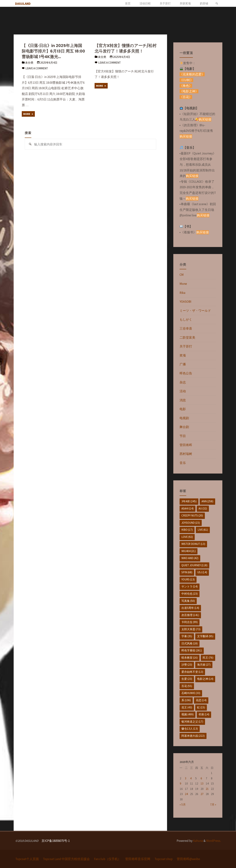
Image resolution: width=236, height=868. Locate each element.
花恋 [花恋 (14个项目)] (201, 700)
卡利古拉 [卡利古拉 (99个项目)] (190, 622)
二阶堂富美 (187, 338)
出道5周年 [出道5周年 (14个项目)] (190, 608)
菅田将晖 (186, 445)
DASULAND (24, 4)
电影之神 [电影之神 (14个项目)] (205, 679)
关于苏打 (186, 346)
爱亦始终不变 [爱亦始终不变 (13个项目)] (192, 672)
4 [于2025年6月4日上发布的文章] (191, 778)
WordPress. (214, 841)
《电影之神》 (189, 91)
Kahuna (198, 841)
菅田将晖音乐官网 (138, 859)
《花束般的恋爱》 (192, 74)
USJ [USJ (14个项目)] (202, 572)
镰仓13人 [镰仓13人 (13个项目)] (190, 729)
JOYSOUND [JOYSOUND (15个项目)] (191, 523)
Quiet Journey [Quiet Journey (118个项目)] (194, 565)
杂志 (183, 382)
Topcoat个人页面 (27, 859)
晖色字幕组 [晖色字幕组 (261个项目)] (192, 650)
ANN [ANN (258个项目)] (207, 501)
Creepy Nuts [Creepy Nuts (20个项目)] (192, 515)
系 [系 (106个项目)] (186, 700)
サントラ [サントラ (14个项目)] (190, 586)
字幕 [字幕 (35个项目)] (187, 636)
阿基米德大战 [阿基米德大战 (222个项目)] (193, 736)
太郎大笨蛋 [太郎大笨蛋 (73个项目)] (191, 629)
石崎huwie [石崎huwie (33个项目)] (191, 693)
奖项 (183, 355)
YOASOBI (185, 302)
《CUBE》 (186, 80)
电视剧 (184, 418)
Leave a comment (37, 68)
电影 (183, 409)
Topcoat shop (164, 859)
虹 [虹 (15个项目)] (201, 707)
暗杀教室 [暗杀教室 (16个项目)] (190, 658)
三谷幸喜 (186, 328)
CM (182, 275)
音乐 (183, 463)
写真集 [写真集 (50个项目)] (188, 601)
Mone (183, 284)
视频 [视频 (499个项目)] (188, 714)
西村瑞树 (186, 454)
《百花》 (186, 97)
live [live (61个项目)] (203, 530)
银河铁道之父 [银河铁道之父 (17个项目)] (192, 722)
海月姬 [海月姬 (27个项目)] (204, 665)
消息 (183, 400)
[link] (217, 4)
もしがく (186, 319)
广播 (183, 364)
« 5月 (183, 804)
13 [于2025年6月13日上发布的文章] (202, 783)
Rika (182, 293)
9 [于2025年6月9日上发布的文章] (181, 783)
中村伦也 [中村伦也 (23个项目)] (190, 594)
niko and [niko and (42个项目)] (190, 558)
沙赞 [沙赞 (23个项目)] (187, 665)
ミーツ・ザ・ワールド (195, 311)
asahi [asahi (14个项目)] (188, 508)
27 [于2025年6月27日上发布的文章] (202, 794)
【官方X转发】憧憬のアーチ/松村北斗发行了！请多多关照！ (126, 48)
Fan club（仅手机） (108, 859)
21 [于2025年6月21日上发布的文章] (207, 789)
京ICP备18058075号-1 (56, 841)
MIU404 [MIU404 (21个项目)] (189, 551)
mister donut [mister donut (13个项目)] (193, 544)
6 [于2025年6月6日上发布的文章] (201, 778)
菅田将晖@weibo (189, 859)
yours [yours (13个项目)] (188, 579)
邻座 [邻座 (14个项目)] (204, 714)
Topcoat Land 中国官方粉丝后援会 (67, 859)
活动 (183, 391)
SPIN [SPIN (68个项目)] (187, 572)
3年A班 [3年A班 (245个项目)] (189, 501)
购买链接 (205, 119)
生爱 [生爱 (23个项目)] (187, 679)
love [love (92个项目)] (187, 537)
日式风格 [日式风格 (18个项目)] (190, 643)
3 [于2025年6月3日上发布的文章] (186, 778)
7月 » (213, 804)
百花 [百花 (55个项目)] (187, 686)
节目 (183, 436)
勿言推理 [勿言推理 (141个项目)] (190, 615)
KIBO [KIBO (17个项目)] (187, 530)
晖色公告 (186, 373)
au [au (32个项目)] (203, 508)
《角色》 (186, 86)
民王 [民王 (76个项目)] (208, 658)
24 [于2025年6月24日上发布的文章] (186, 794)
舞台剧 (184, 427)
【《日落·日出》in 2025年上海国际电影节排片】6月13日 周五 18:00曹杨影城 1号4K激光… (53, 51)
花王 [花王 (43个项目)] (187, 707)
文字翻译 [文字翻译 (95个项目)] (205, 636)
